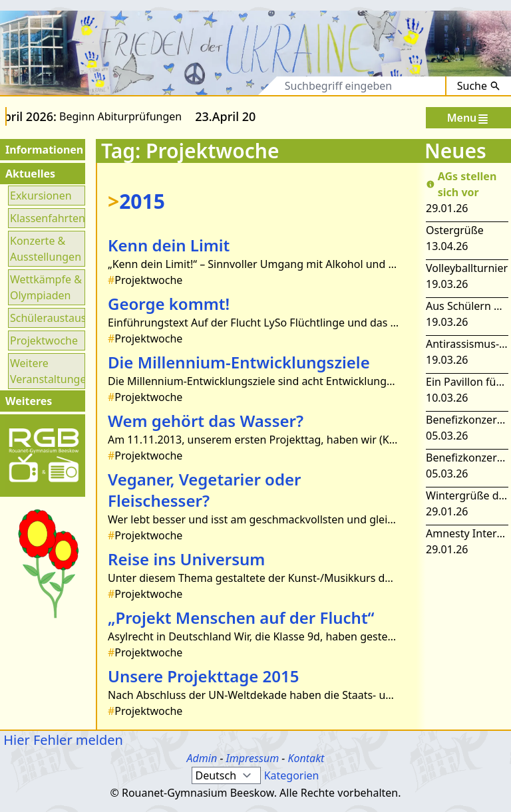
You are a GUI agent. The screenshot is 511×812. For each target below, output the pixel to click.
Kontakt (306, 758)
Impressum (253, 758)
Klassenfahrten (47, 218)
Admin (202, 758)
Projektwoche (44, 340)
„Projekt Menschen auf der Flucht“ (241, 617)
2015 (136, 201)
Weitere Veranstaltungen (47, 371)
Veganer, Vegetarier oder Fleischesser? (204, 490)
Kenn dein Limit (169, 245)
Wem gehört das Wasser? (206, 421)
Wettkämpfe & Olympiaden (46, 287)
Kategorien (292, 775)
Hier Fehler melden (62, 740)
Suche (479, 86)
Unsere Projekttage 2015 (204, 676)
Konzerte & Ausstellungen (46, 249)
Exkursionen (41, 196)
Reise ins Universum (186, 559)
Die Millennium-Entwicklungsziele (239, 362)
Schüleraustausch (47, 318)
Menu (469, 118)
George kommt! (169, 304)
